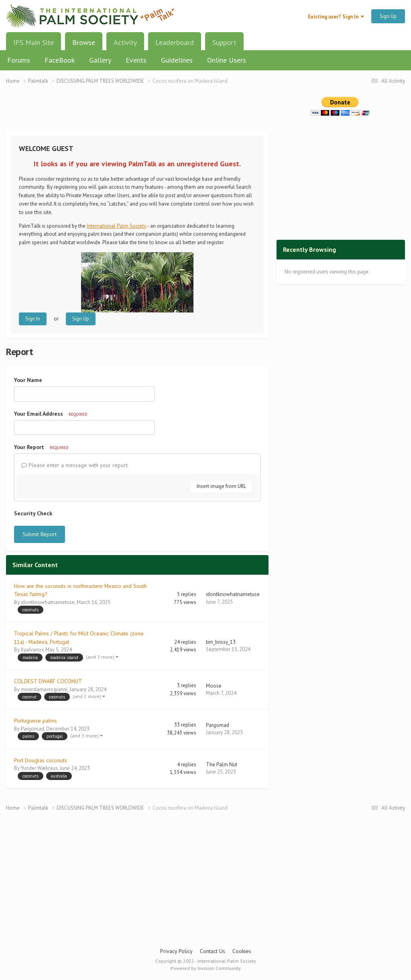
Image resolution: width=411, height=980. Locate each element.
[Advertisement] (137, 113)
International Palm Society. (117, 226)
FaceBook (60, 60)
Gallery (100, 60)
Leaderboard (175, 42)
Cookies (242, 951)
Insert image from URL (221, 486)
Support (224, 42)
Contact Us (213, 951)
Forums (19, 60)
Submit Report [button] (40, 534)
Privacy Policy (176, 951)
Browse (84, 45)
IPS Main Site (34, 42)
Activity (125, 42)
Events (136, 60)
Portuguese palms (36, 721)
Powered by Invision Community (206, 968)
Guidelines (177, 60)
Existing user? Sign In (336, 17)
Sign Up (388, 16)
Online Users (227, 60)
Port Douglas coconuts (41, 760)
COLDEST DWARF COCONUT (48, 681)
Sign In (33, 319)
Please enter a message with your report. (75, 465)
